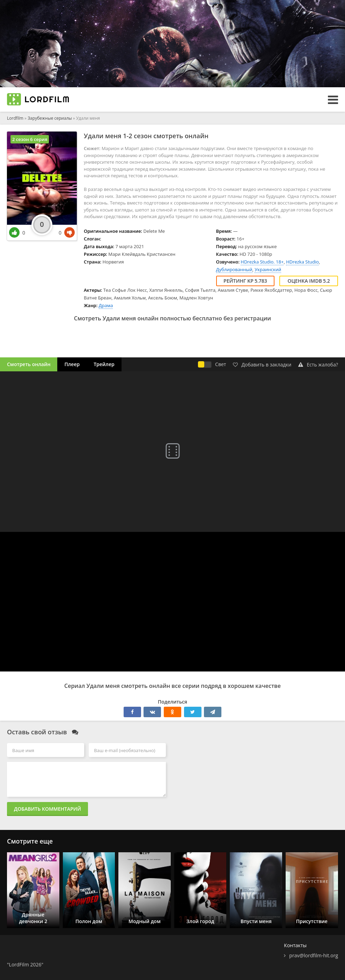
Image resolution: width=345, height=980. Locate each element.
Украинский (268, 269)
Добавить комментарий (47, 809)
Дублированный (234, 269)
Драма (106, 305)
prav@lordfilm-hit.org (314, 955)
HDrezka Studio (302, 262)
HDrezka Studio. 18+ (262, 262)
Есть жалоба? (318, 365)
